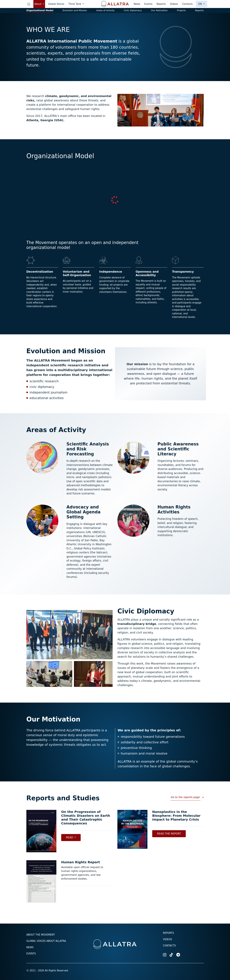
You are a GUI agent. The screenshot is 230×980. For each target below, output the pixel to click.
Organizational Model (40, 10)
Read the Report (169, 834)
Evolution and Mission (75, 10)
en (201, 4)
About (38, 4)
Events (148, 4)
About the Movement (41, 935)
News (137, 4)
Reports (161, 4)
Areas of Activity (105, 10)
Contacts (187, 4)
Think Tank (75, 4)
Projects (181, 10)
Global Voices (56, 4)
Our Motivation (159, 10)
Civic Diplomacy (133, 10)
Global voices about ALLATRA (46, 941)
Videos (174, 4)
